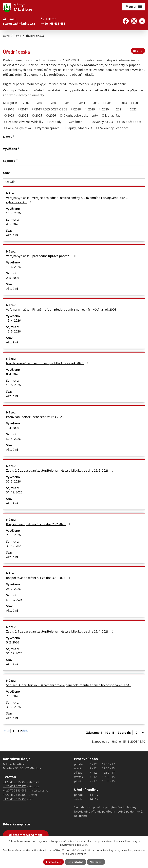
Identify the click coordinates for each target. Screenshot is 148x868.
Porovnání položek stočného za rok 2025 (38, 417)
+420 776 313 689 (15, 790)
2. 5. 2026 (13, 278)
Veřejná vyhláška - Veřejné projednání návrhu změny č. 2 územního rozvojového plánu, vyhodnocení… (67, 200)
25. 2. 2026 (13, 589)
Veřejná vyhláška (19, 128)
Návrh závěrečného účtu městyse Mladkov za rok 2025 (48, 363)
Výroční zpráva (49, 128)
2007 (26, 103)
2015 (138, 103)
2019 (92, 109)
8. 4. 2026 (13, 374)
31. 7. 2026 (13, 707)
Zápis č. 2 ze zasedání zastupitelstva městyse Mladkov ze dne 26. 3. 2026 (60, 470)
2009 (54, 103)
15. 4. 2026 (13, 213)
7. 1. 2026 (13, 696)
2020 (105, 109)
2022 (133, 109)
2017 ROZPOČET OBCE (51, 109)
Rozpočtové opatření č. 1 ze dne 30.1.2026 (39, 578)
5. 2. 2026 (13, 642)
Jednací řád (113, 115)
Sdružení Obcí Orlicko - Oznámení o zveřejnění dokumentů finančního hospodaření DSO (71, 685)
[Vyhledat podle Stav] (74, 182)
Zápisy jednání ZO (79, 128)
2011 (82, 103)
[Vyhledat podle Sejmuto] (74, 169)
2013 (110, 103)
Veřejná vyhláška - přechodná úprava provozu (41, 256)
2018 (77, 109)
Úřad (18, 36)
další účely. (82, 845)
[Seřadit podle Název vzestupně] (14, 135)
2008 (40, 103)
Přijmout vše (54, 862)
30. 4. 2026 (13, 439)
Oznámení (76, 122)
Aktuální (12, 235)
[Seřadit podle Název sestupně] (14, 137)
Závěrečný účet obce (114, 128)
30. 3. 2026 (13, 481)
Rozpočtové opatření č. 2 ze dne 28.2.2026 (39, 524)
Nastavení (96, 862)
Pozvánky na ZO (102, 122)
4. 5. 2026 (13, 224)
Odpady (56, 122)
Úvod (6, 36)
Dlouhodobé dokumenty (81, 115)
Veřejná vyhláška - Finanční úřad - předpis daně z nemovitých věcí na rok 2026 (64, 309)
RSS (138, 51)
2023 (11, 115)
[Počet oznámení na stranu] (138, 733)
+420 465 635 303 (15, 795)
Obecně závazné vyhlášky (25, 122)
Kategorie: (10, 103)
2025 (39, 115)
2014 (124, 103)
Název (8, 137)
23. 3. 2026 (13, 535)
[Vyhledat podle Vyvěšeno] (74, 156)
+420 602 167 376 (15, 786)
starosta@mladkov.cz (19, 24)
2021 (119, 109)
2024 (25, 115)
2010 (68, 103)
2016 (11, 109)
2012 (96, 103)
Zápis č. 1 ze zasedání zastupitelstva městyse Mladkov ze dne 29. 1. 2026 (60, 631)
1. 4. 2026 (13, 428)
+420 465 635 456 (53, 24)
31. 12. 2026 (14, 492)
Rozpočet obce (131, 122)
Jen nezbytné (75, 862)
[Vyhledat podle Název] (74, 143)
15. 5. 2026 (13, 331)
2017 (25, 109)
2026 (53, 115)
